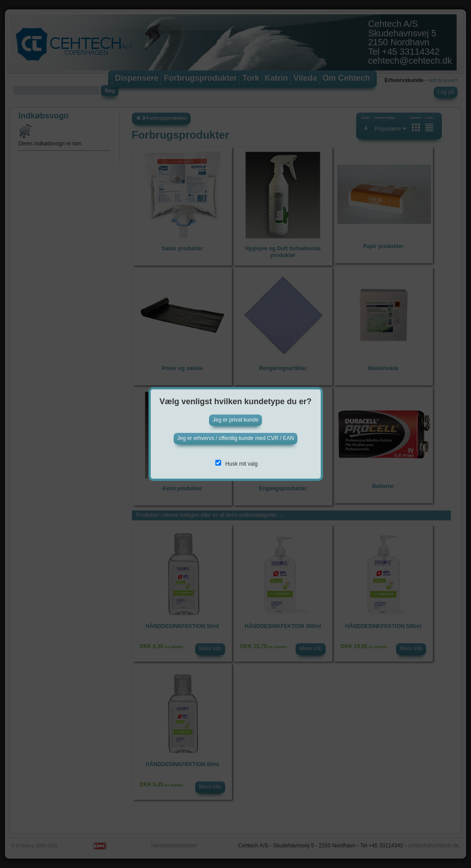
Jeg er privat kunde (235, 420)
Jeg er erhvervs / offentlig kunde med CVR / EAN (236, 438)
